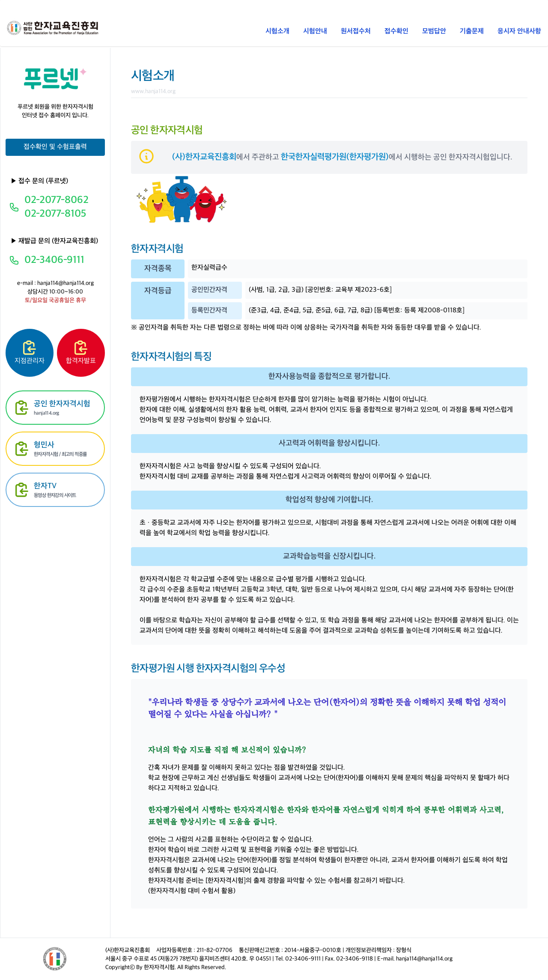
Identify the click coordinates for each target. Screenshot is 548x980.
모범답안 (434, 31)
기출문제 (472, 31)
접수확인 (396, 31)
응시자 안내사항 (519, 31)
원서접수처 (356, 31)
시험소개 (277, 31)
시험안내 (315, 31)
